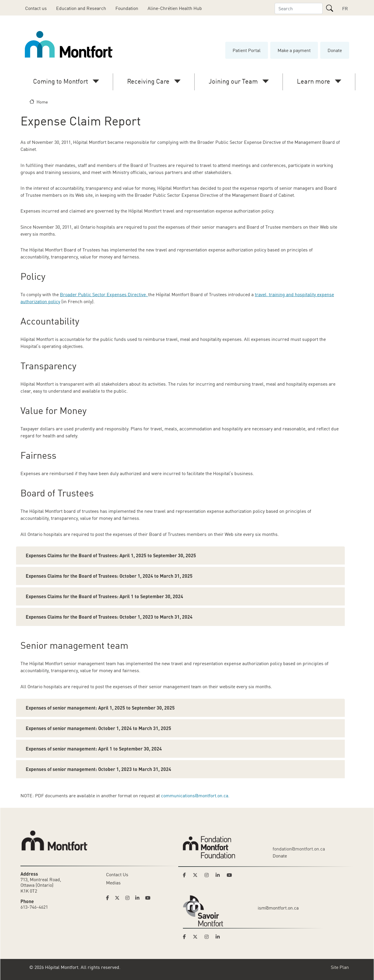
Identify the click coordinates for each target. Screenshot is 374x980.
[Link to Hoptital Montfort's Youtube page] (148, 898)
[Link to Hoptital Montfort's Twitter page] (119, 898)
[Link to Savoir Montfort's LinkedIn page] (219, 937)
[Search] (330, 8)
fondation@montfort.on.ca (299, 849)
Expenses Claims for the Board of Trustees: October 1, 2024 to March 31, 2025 (109, 576)
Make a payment (294, 50)
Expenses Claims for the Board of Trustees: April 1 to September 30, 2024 (104, 596)
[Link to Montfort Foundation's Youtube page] (230, 875)
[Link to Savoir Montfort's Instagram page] (208, 937)
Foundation (127, 8)
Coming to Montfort (60, 81)
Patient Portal (247, 50)
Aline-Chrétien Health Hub (175, 8)
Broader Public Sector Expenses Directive (103, 294)
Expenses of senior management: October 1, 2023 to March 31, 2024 (98, 769)
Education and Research (81, 8)
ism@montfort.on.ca (278, 908)
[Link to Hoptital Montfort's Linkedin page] (139, 898)
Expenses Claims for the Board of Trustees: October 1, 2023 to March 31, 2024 (109, 617)
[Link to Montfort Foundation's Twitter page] (197, 875)
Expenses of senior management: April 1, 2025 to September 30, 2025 (100, 708)
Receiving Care (148, 81)
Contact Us (117, 874)
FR (345, 8)
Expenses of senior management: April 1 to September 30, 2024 (94, 749)
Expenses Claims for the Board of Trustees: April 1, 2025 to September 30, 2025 (111, 555)
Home (42, 102)
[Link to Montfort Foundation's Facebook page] (186, 875)
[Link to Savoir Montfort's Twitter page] (197, 937)
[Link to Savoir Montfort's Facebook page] (186, 937)
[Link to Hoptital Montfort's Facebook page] (109, 898)
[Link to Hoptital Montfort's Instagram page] (129, 898)
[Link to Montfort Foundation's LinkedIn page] (219, 875)
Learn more (314, 81)
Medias (113, 883)
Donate (335, 50)
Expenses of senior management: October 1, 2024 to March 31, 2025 (98, 728)
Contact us (36, 8)
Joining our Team (233, 81)
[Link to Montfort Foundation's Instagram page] (208, 875)
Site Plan (340, 967)
